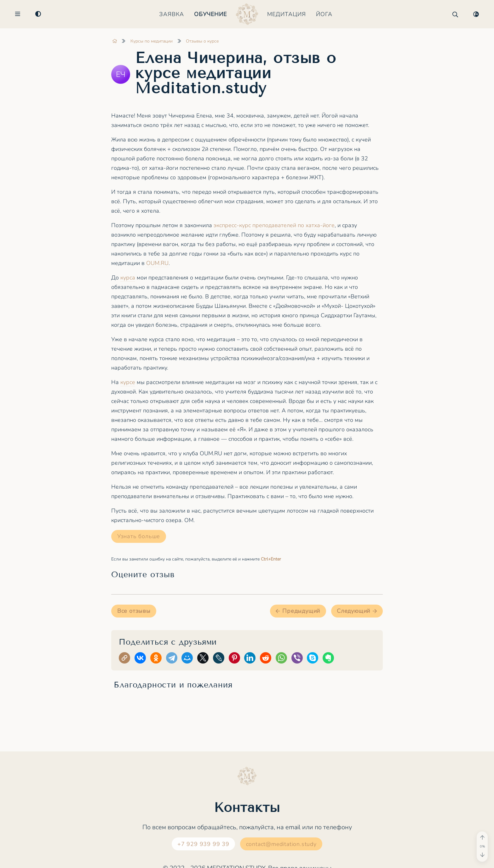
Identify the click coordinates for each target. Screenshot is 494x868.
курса (128, 278)
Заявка (172, 14)
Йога (324, 14)
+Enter (271, 559)
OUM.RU (157, 263)
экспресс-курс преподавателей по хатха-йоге (274, 225)
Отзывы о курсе (202, 41)
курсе (128, 382)
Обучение (210, 14)
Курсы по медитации (152, 41)
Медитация (287, 14)
